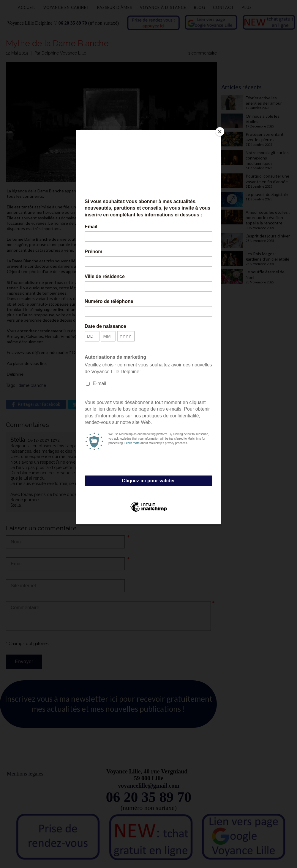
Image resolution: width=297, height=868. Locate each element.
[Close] (220, 132)
